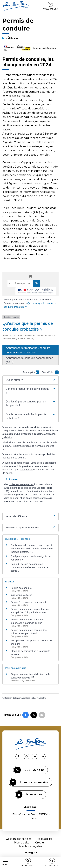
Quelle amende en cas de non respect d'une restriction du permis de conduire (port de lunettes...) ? (32, 548)
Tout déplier (50, 372)
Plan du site (22, 843)
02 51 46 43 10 (29, 770)
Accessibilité (45, 839)
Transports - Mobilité (38, 300)
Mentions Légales (30, 846)
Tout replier (31, 372)
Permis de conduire (14, 303)
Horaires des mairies (29, 782)
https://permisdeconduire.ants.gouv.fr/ (27, 100)
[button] (30, 380)
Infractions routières (21, 595)
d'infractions (26, 470)
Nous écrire (29, 795)
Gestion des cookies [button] (19, 839)
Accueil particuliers (14, 300)
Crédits (40, 843)
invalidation (27, 434)
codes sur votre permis (21, 484)
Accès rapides (50, 6)
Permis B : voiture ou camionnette (29, 602)
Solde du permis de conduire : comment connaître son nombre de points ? (30, 567)
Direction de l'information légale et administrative (25, 698)
